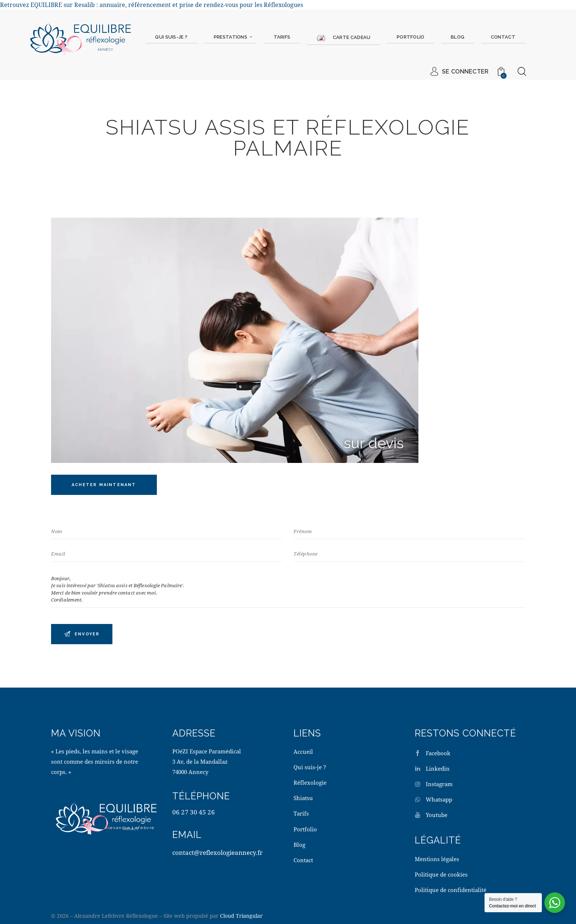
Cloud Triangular (241, 916)
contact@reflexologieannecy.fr (217, 852)
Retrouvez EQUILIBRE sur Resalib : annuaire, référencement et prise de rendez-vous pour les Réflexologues (152, 5)
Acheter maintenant (104, 485)
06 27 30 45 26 (194, 812)
